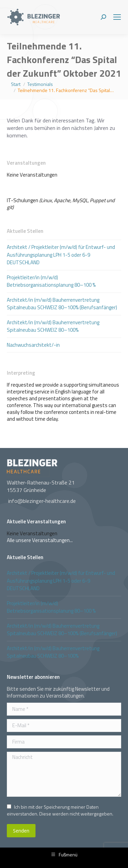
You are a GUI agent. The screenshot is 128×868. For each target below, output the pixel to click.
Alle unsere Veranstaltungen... (40, 540)
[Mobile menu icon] (117, 17)
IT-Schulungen (23, 200)
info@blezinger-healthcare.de (42, 501)
